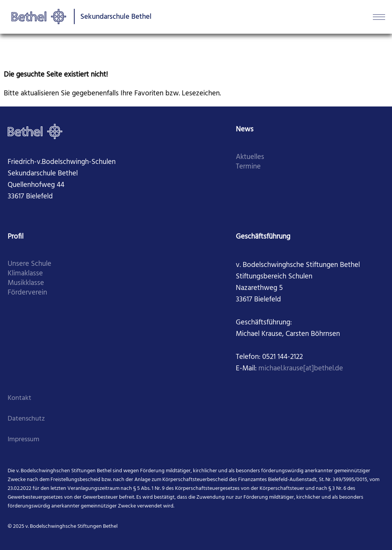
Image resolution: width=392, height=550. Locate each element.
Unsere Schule (29, 264)
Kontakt (20, 398)
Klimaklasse (25, 274)
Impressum (24, 440)
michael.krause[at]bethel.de (301, 369)
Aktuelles (250, 157)
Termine (248, 167)
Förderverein (27, 293)
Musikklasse (26, 283)
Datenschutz (26, 419)
